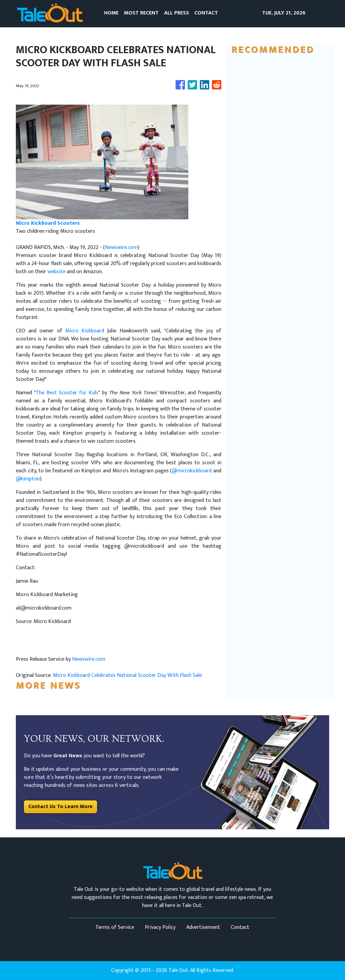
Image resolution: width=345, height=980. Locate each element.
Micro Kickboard (85, 331)
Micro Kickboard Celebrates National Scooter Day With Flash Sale (128, 675)
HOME (111, 13)
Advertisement (203, 927)
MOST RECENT (141, 13)
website (57, 272)
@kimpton (28, 479)
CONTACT (206, 13)
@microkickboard (192, 471)
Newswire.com (121, 247)
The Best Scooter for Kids (67, 393)
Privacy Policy (160, 927)
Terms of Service (115, 927)
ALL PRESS (177, 13)
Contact (240, 927)
